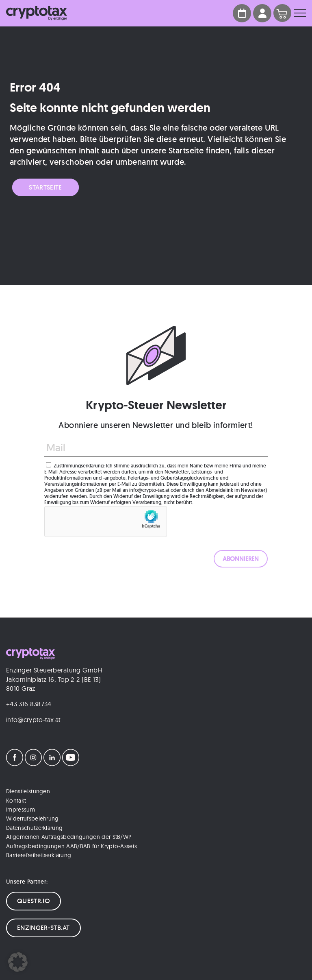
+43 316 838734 (29, 704)
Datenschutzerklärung (34, 828)
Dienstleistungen (28, 791)
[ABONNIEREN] (241, 559)
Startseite (45, 187)
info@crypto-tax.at (34, 720)
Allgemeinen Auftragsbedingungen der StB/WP (69, 837)
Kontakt (16, 801)
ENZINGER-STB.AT (43, 928)
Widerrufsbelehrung (32, 818)
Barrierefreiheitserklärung (39, 855)
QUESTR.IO (34, 901)
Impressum (21, 810)
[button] (18, 962)
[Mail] (156, 448)
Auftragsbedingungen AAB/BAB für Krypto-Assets (71, 846)
